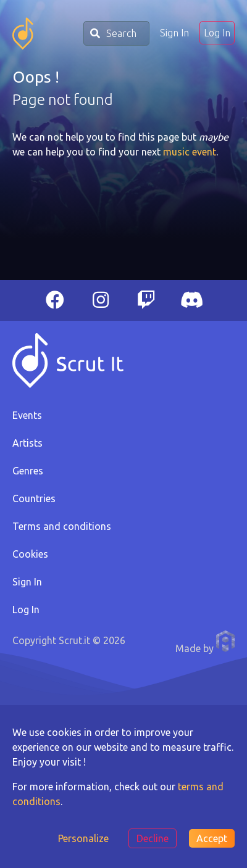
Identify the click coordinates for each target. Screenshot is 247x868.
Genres (28, 471)
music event (190, 152)
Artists (27, 443)
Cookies (30, 554)
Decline (153, 838)
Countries (34, 498)
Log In (217, 33)
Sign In (174, 33)
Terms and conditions (62, 526)
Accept (212, 838)
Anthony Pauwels (225, 641)
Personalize (83, 838)
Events (27, 415)
